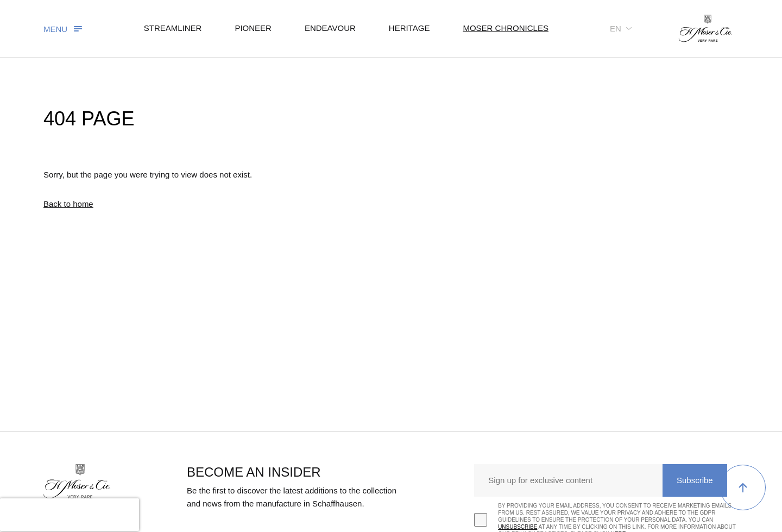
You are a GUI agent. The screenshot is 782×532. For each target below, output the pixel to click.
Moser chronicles (506, 28)
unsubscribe (518, 527)
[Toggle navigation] (64, 28)
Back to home (68, 204)
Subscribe (695, 480)
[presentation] (70, 515)
